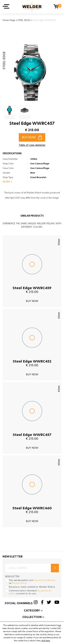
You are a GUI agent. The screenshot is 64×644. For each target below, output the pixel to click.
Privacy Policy (20, 583)
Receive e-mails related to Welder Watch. (32, 587)
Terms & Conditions (45, 580)
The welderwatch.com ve (32, 582)
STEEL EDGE (24, 20)
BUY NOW (32, 137)
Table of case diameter (32, 145)
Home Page (9, 20)
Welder (32, 7)
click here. (46, 641)
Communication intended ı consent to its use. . (30, 592)
